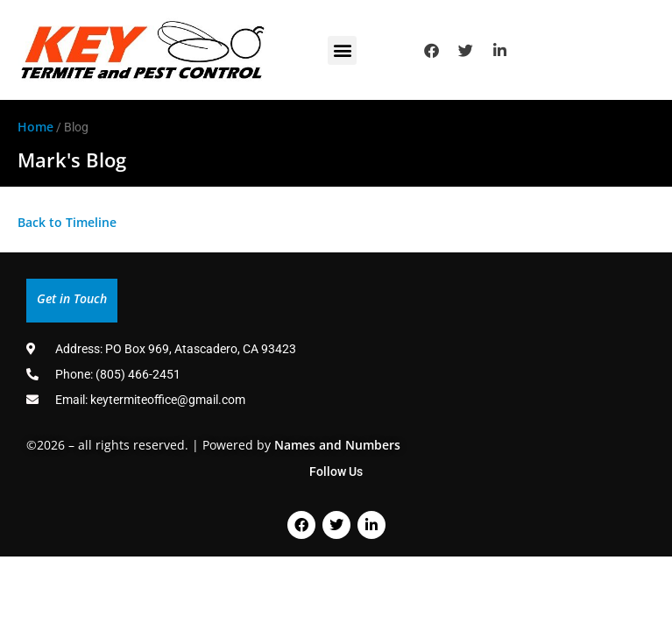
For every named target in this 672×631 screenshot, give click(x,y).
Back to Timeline (67, 222)
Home (35, 127)
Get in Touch (72, 298)
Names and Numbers (337, 445)
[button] (342, 50)
